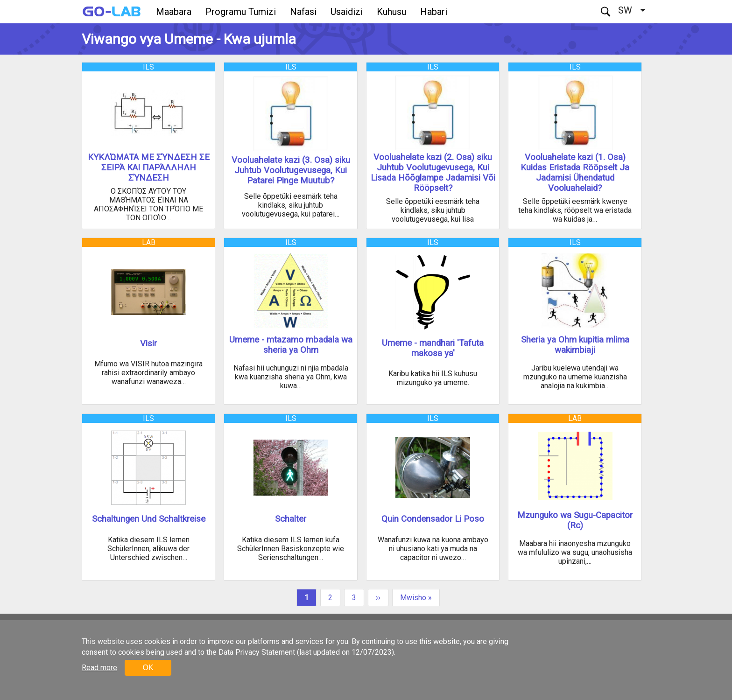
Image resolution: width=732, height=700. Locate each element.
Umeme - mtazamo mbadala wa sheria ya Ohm (291, 345)
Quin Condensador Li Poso (433, 519)
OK (148, 668)
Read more (99, 668)
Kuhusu (391, 12)
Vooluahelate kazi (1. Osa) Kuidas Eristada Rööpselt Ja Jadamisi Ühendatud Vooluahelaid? (575, 173)
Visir (148, 343)
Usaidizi (347, 12)
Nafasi (303, 12)
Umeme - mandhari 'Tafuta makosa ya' (433, 348)
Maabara (174, 12)
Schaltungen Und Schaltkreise (149, 519)
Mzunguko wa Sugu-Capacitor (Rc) (575, 520)
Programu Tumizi (241, 12)
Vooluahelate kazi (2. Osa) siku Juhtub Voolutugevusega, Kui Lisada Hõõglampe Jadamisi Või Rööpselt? (433, 173)
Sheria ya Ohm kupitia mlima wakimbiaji (575, 345)
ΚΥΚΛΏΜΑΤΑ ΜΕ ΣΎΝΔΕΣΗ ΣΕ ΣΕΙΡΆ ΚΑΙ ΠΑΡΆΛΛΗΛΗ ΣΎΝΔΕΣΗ (149, 168)
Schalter (291, 519)
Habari (434, 12)
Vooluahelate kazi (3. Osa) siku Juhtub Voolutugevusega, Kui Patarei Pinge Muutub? (291, 170)
